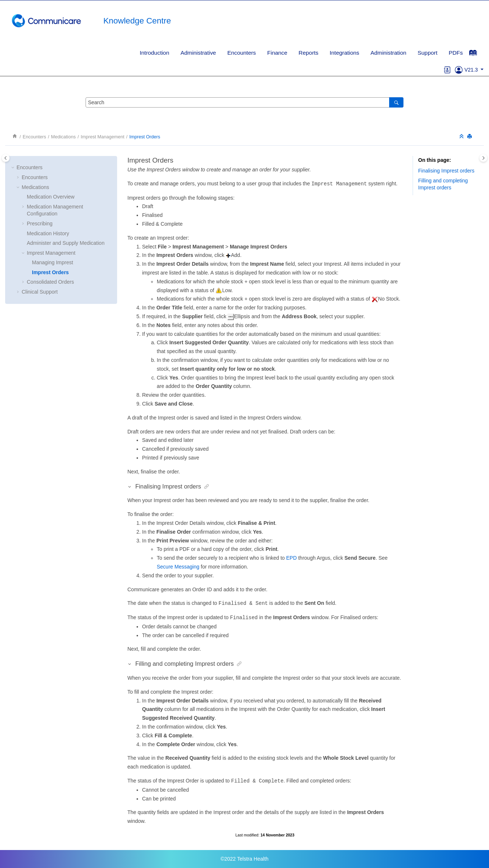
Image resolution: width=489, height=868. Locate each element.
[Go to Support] (459, 70)
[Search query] (245, 102)
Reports (308, 53)
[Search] (396, 102)
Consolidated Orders (50, 282)
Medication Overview (51, 197)
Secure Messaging (178, 567)
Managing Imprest (52, 262)
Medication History (48, 233)
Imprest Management (103, 137)
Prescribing (40, 224)
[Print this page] (470, 137)
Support (428, 53)
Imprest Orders (145, 137)
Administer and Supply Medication (66, 243)
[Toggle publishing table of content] (6, 158)
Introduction (155, 53)
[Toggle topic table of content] (483, 158)
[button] (14, 168)
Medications (63, 137)
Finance (277, 53)
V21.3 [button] (472, 70)
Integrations (344, 53)
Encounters (242, 53)
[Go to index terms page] (477, 55)
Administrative (198, 53)
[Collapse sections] (462, 137)
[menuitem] (154, 53)
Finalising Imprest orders (446, 171)
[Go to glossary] (447, 70)
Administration (388, 53)
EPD (292, 558)
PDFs (456, 53)
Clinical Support (40, 292)
